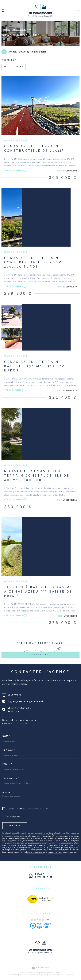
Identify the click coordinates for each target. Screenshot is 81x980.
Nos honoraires (13, 975)
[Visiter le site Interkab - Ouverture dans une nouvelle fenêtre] (47, 899)
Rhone (23, 30)
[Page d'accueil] (41, 11)
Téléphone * (11, 778)
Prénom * (9, 750)
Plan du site (23, 975)
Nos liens (52, 975)
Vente (15, 30)
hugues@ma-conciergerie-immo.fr (26, 701)
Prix (7, 67)
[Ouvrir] (3, 11)
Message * (9, 792)
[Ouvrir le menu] (78, 11)
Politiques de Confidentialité (35, 853)
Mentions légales (35, 975)
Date (20, 67)
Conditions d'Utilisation (55, 853)
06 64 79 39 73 (14, 695)
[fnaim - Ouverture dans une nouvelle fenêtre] (33, 899)
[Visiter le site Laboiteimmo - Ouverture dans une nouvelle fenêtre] (40, 968)
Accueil (6, 30)
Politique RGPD (62, 975)
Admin (45, 975)
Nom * (6, 736)
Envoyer (15, 826)
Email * (7, 764)
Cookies (71, 975)
